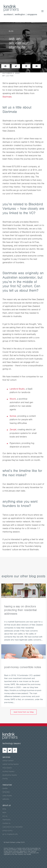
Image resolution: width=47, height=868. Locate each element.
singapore (32, 14)
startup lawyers (8, 760)
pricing (5, 779)
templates (6, 792)
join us (5, 816)
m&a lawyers (7, 768)
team (4, 812)
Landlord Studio (17, 389)
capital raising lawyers (11, 764)
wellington (20, 14)
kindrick (13, 736)
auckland (8, 14)
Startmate (7, 97)
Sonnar (13, 416)
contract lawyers (8, 771)
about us (7, 805)
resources (7, 785)
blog (4, 809)
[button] (6, 66)
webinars (6, 799)
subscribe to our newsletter (13, 827)
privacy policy (8, 830)
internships (7, 820)
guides (5, 788)
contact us (6, 823)
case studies (7, 796)
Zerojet (13, 429)
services (6, 757)
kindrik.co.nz (14, 8)
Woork (13, 399)
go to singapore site (10, 834)
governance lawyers (10, 775)
